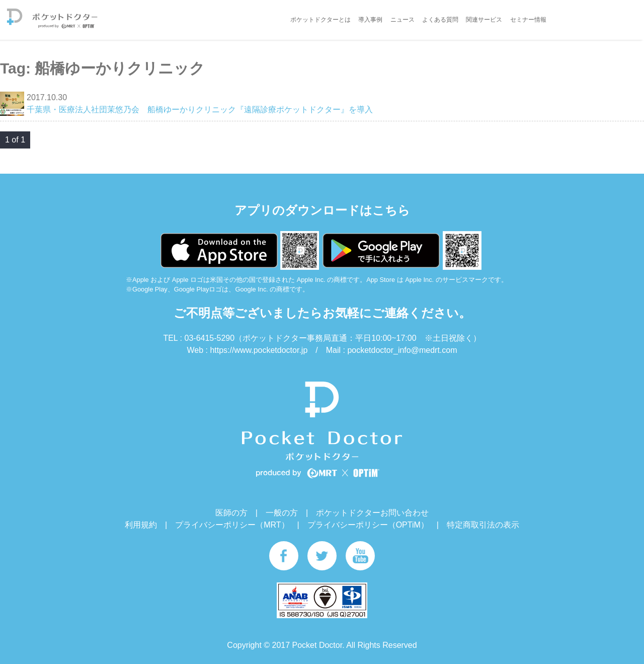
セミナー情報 (528, 20)
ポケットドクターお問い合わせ (372, 513)
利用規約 (141, 525)
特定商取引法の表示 (483, 525)
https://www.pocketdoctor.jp (259, 350)
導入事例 (370, 20)
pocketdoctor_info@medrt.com (402, 350)
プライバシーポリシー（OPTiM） (368, 525)
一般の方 (282, 513)
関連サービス (484, 20)
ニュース (403, 20)
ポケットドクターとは (320, 20)
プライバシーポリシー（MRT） (232, 525)
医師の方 (231, 513)
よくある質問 (440, 20)
